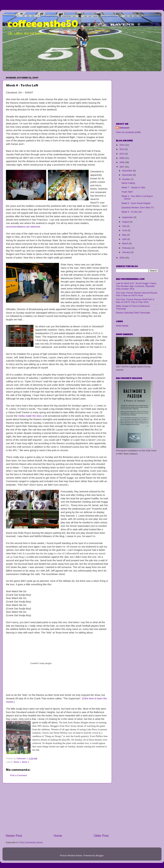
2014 (122, 149)
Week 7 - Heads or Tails (133, 187)
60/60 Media (122, 326)
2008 (122, 162)
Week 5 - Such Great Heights (136, 203)
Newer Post (14, 836)
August (126, 222)
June (125, 230)
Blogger (100, 856)
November (128, 175)
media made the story (30, 416)
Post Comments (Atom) (31, 842)
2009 (122, 158)
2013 (122, 154)
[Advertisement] (57, 808)
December (128, 171)
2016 (122, 145)
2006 (122, 258)
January (126, 252)
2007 (122, 167)
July (124, 226)
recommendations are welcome (23, 227)
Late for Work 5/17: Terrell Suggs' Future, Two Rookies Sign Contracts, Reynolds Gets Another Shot (136, 286)
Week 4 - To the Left (132, 212)
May (124, 235)
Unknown (124, 128)
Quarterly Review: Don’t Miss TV (138, 208)
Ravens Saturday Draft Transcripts (133, 313)
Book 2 (26, 762)
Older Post (101, 836)
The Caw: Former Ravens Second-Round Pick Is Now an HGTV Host (137, 294)
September (128, 217)
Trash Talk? (127, 192)
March (125, 243)
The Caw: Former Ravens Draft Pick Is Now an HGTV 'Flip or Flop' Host (135, 301)
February (127, 248)
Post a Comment (18, 775)
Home (58, 836)
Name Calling (128, 183)
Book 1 (17, 762)
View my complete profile (128, 132)
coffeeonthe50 (43, 23)
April (125, 239)
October (126, 179)
